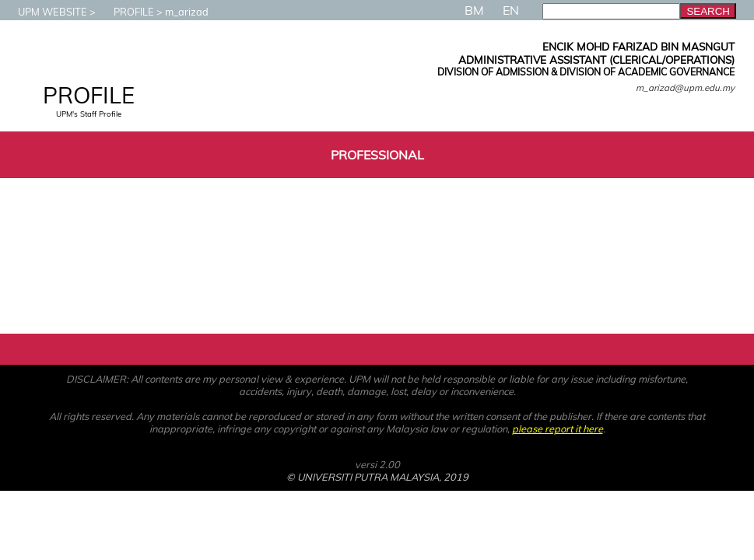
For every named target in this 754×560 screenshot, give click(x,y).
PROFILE (126, 12)
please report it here (558, 429)
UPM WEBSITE (45, 12)
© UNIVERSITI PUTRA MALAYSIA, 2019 (377, 477)
